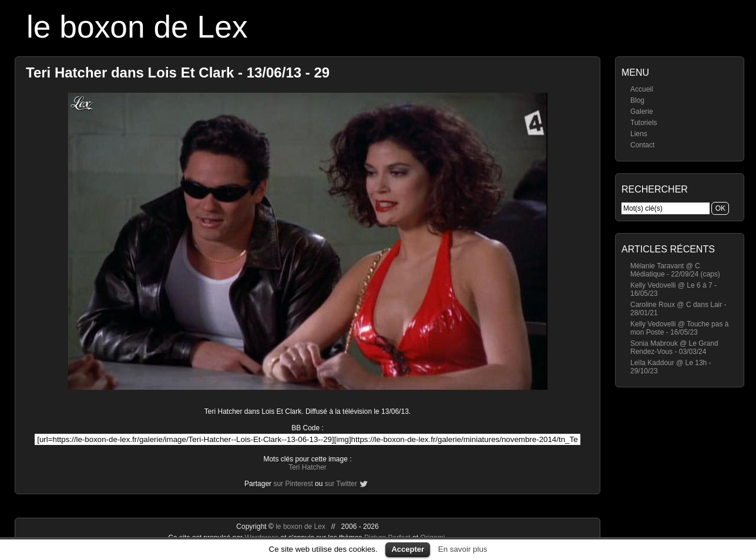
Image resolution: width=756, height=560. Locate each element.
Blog (637, 100)
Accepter (408, 549)
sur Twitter (341, 484)
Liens (639, 134)
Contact (642, 145)
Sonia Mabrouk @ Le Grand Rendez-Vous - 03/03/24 (674, 348)
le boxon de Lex (137, 27)
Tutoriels (644, 123)
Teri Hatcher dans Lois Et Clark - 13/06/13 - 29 (178, 72)
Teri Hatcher (308, 467)
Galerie (642, 112)
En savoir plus (463, 549)
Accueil (642, 89)
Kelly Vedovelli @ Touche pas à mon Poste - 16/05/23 (679, 328)
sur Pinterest (293, 484)
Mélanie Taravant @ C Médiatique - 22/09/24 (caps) (675, 270)
